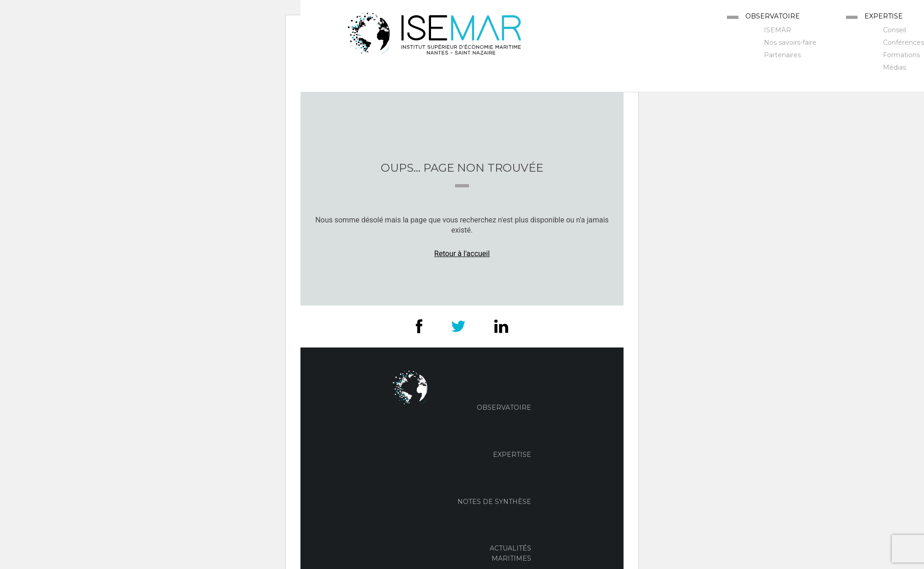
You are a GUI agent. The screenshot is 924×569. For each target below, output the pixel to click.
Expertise (884, 16)
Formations (901, 55)
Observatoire (773, 16)
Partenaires (782, 55)
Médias (894, 67)
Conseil (894, 30)
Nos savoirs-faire (790, 42)
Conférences (903, 42)
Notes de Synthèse (494, 502)
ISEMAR (777, 30)
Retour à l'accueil (462, 254)
